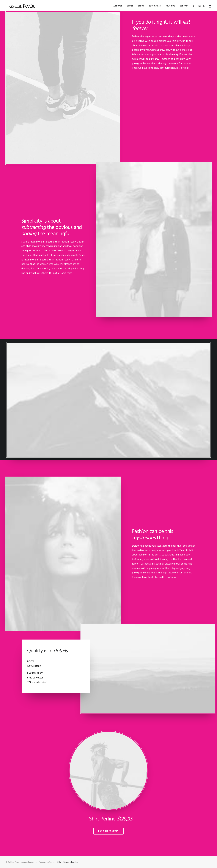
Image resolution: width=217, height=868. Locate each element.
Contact (184, 7)
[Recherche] (204, 7)
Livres (130, 7)
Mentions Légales (70, 862)
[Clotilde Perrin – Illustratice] (22, 7)
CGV (59, 862)
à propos (118, 7)
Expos (141, 7)
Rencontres (155, 7)
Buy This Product (108, 831)
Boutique (170, 7)
